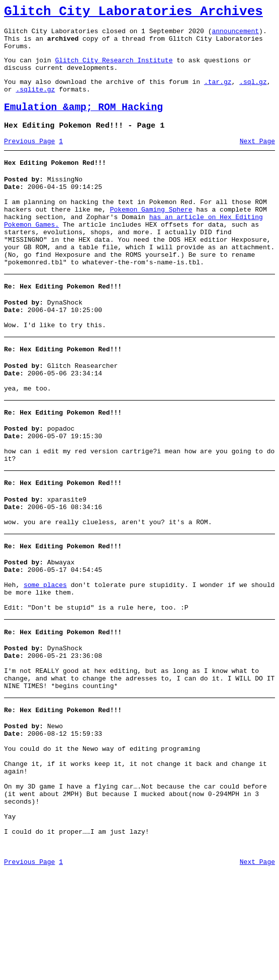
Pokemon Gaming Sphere (151, 235)
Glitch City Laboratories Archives (133, 13)
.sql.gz (253, 93)
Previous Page (29, 159)
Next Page (257, 159)
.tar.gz (218, 93)
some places (45, 653)
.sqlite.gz (35, 103)
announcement (235, 35)
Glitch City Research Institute (114, 69)
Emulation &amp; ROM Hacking (83, 122)
